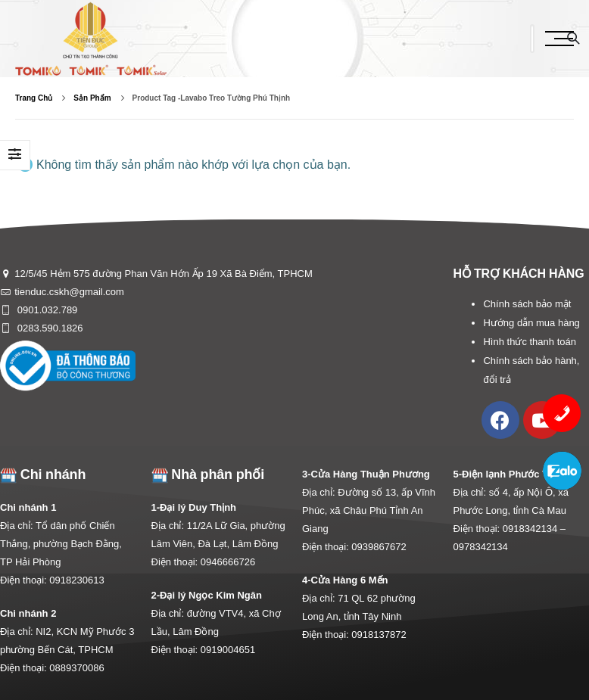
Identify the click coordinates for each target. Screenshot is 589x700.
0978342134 (481, 547)
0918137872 (379, 635)
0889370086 (76, 668)
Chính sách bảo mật (527, 304)
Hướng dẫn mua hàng (531, 323)
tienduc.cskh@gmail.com (69, 292)
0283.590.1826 (48, 328)
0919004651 (228, 650)
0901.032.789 (46, 310)
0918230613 (76, 580)
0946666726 (228, 562)
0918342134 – (534, 529)
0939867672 (379, 547)
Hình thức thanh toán (529, 342)
